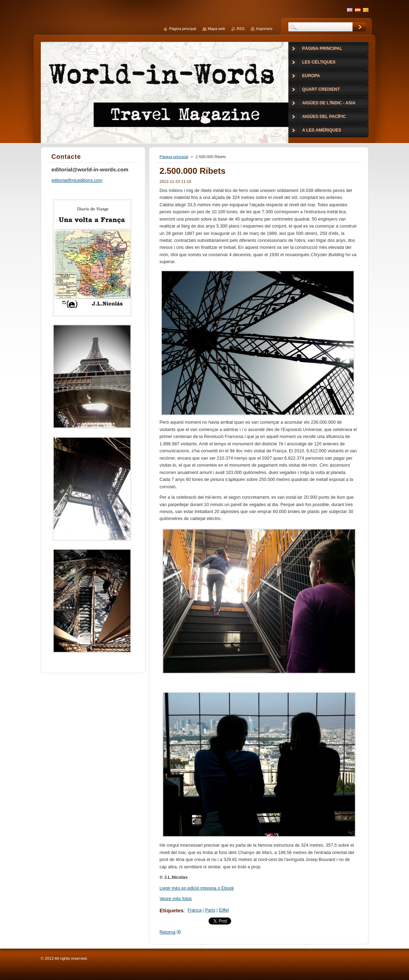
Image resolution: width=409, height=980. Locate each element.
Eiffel (224, 910)
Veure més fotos (176, 899)
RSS (241, 29)
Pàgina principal (174, 157)
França (195, 910)
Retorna (168, 932)
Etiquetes (172, 910)
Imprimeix (264, 29)
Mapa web (217, 29)
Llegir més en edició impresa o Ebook (197, 888)
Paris (210, 910)
